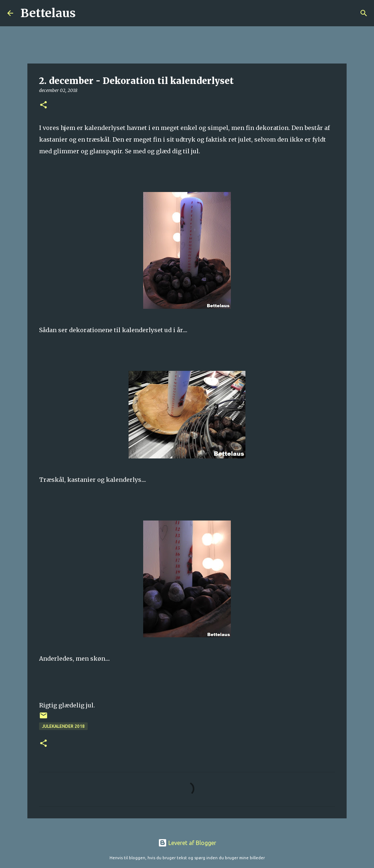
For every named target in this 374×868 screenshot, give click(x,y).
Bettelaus (48, 13)
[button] (43, 105)
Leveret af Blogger (187, 843)
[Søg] (86, 13)
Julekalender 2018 (63, 726)
